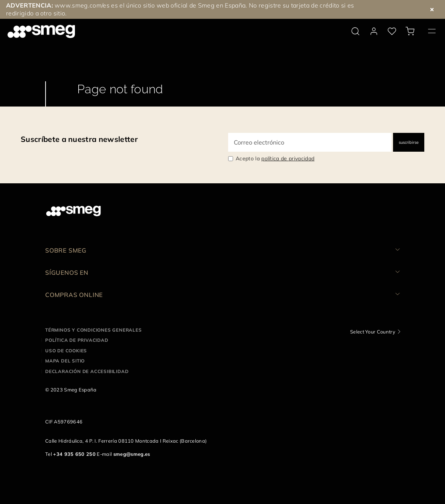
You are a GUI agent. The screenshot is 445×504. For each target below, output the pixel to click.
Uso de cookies (66, 351)
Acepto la (275, 158)
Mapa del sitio (65, 361)
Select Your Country (373, 332)
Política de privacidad (77, 340)
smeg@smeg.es (132, 454)
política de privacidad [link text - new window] (288, 158)
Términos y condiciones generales (94, 330)
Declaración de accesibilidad (87, 371)
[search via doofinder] (355, 31)
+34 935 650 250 (74, 454)
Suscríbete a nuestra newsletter (79, 139)
